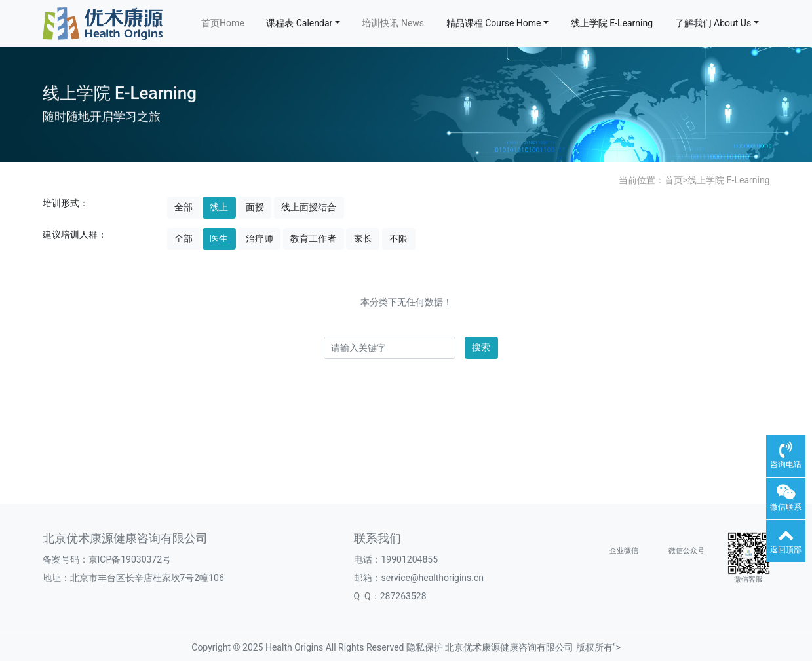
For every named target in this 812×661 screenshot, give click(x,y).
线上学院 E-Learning (612, 23)
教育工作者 (313, 238)
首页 (674, 180)
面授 (255, 207)
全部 (184, 207)
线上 (219, 207)
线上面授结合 (309, 207)
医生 (219, 238)
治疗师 (260, 238)
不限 (398, 238)
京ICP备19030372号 (130, 559)
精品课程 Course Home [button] (494, 23)
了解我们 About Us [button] (713, 23)
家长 (363, 238)
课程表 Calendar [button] (299, 23)
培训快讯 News (393, 23)
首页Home (223, 23)
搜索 (481, 347)
